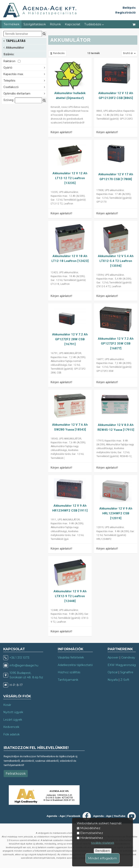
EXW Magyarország (122, 665)
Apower (113, 657)
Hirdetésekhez (92, 838)
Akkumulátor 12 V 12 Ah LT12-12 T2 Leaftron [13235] (70, 178)
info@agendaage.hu (24, 665)
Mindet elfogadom (103, 858)
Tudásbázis (94, 24)
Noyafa (113, 680)
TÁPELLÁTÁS (14, 41)
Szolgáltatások (35, 24)
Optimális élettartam (25, 93)
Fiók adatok (11, 734)
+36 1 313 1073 (19, 658)
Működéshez (90, 828)
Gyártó (25, 67)
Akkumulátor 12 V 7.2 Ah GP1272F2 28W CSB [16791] (70, 339)
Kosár (7, 705)
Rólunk (55, 24)
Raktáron (12, 61)
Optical (113, 672)
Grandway (128, 657)
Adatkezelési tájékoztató (75, 665)
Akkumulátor (14, 47)
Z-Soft (125, 680)
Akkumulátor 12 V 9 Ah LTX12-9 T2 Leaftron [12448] (70, 596)
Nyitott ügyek (13, 712)
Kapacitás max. (25, 74)
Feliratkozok (16, 774)
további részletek (103, 843)
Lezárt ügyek (13, 720)
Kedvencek (11, 727)
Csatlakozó (25, 87)
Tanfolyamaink (68, 680)
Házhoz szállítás (69, 672)
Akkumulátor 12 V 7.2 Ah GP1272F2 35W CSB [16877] (116, 344)
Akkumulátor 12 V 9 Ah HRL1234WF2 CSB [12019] (116, 513)
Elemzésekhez (92, 833)
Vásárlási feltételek (71, 657)
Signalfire (127, 672)
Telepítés (25, 80)
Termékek (12, 24)
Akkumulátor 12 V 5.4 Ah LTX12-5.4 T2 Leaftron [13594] (116, 261)
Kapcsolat (73, 24)
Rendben (103, 851)
